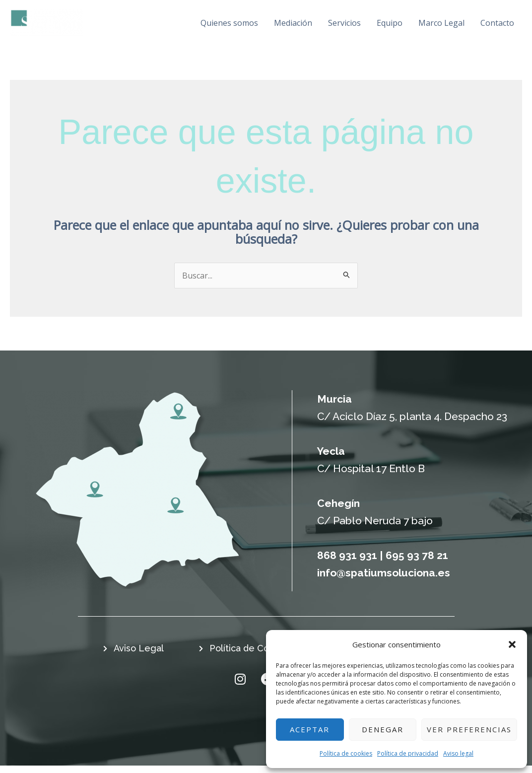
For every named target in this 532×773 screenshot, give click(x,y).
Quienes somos (211, 26)
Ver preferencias (469, 729)
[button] (512, 644)
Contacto (496, 26)
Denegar (383, 729)
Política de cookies (346, 753)
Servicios (334, 26)
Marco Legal (438, 26)
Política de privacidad (408, 753)
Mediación (279, 26)
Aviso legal (458, 753)
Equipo (382, 26)
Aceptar (310, 729)
